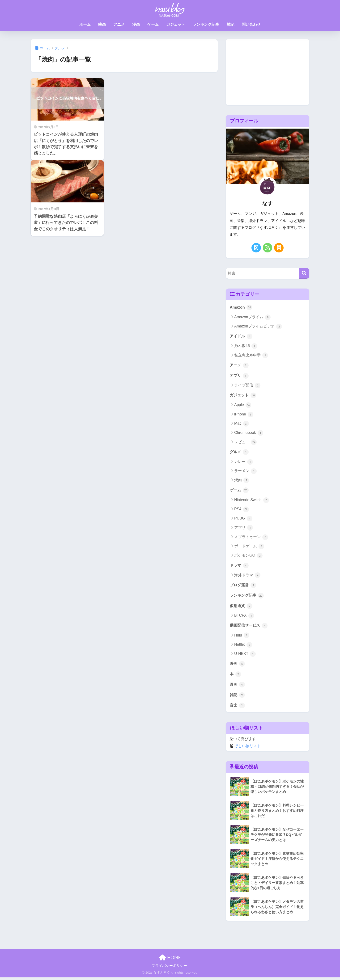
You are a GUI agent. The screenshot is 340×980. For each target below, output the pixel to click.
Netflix (243, 646)
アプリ (240, 376)
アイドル (242, 336)
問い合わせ (251, 24)
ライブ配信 (247, 386)
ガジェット (176, 24)
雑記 (230, 24)
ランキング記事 (206, 24)
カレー (244, 463)
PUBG (243, 519)
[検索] (304, 273)
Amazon (241, 307)
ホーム (85, 24)
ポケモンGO (248, 557)
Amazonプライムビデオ (258, 327)
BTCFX (244, 617)
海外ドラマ (247, 576)
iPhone (244, 415)
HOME (170, 960)
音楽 (238, 708)
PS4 (242, 510)
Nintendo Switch (252, 501)
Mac (242, 424)
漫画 (136, 24)
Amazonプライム (252, 317)
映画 (102, 24)
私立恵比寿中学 (251, 356)
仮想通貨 (242, 607)
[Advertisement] (268, 72)
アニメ (119, 24)
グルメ (240, 453)
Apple (243, 406)
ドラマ (240, 566)
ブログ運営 (244, 586)
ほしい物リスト (248, 748)
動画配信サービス (250, 627)
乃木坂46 (246, 346)
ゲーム (153, 24)
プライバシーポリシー (169, 968)
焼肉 (242, 481)
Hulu (242, 637)
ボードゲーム (249, 547)
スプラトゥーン (251, 538)
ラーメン (245, 472)
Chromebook (249, 434)
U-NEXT (245, 656)
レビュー (245, 443)
